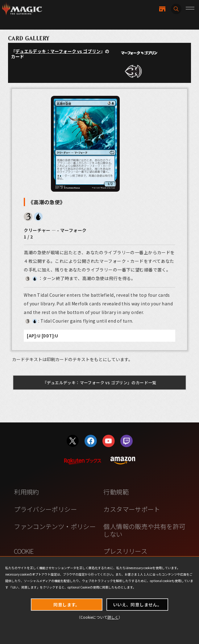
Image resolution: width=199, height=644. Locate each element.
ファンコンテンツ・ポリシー (55, 526)
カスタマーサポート (132, 509)
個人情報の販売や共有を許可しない (144, 530)
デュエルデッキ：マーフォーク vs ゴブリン (58, 51)
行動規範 (116, 492)
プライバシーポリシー (45, 509)
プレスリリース (125, 551)
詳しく (113, 617)
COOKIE (24, 551)
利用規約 (27, 492)
